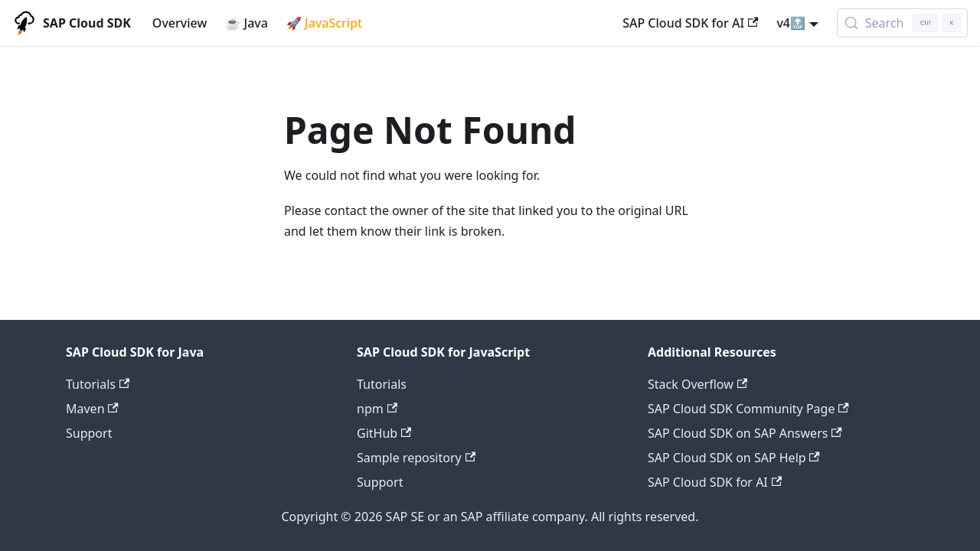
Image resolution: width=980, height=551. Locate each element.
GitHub (384, 433)
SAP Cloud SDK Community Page (748, 409)
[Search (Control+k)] (902, 23)
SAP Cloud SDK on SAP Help (734, 458)
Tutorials (98, 384)
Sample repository (416, 458)
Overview (180, 23)
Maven (92, 409)
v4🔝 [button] (791, 23)
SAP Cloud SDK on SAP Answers (745, 433)
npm (377, 409)
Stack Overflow (697, 384)
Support (89, 433)
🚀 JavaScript (324, 23)
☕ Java (247, 23)
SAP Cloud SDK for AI (690, 23)
